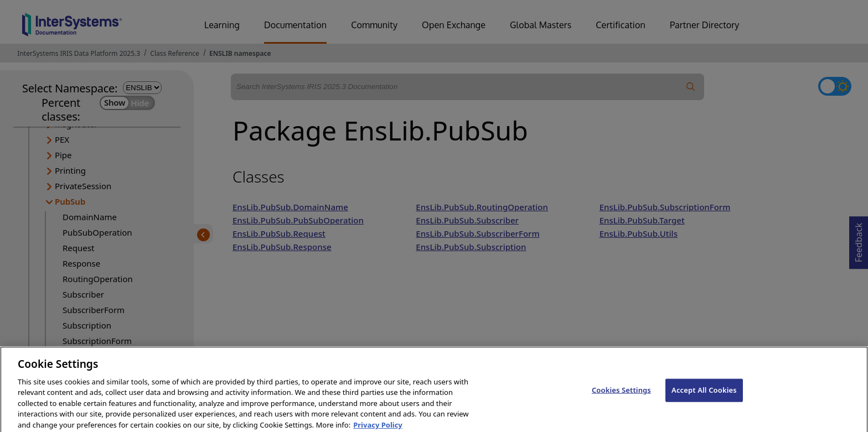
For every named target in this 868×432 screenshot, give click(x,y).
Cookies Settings (621, 395)
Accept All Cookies (704, 395)
